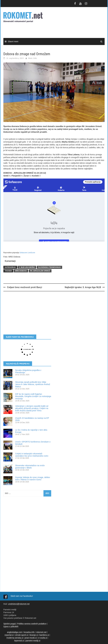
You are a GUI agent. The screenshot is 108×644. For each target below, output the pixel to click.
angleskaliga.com (15, 632)
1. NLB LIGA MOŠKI (27, 267)
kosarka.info (29, 632)
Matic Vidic (33, 58)
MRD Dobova (21, 271)
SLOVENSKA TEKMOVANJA (49, 267)
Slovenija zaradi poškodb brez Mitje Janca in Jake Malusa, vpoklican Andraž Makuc (33, 384)
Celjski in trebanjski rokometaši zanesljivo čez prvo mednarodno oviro (32, 455)
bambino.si (44, 635)
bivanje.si (34, 635)
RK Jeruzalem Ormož (40, 271)
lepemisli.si (19, 641)
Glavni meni (13, 41)
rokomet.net (41, 632)
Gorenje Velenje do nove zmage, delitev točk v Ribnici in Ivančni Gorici (33, 478)
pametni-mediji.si (33, 641)
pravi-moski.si (31, 638)
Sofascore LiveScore (27, 253)
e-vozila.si (43, 638)
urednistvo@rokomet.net (19, 604)
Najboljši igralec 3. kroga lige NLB (83, 287)
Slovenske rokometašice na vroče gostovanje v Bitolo (30, 467)
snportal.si (9, 635)
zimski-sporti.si (22, 635)
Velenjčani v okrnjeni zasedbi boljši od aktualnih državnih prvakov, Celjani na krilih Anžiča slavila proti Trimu (32, 408)
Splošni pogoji (9, 624)
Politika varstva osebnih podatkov (32, 624)
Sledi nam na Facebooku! (22, 596)
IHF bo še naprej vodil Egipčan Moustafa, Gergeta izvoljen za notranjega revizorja (33, 396)
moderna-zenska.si (15, 638)
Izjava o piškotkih (11, 626)
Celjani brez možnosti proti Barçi (25, 287)
